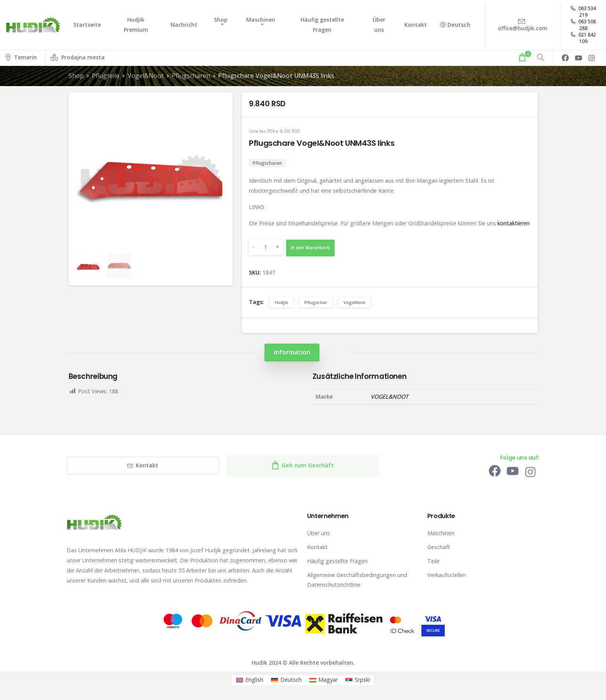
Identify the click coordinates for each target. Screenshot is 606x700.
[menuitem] (250, 680)
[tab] (292, 352)
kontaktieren (514, 223)
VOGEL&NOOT (389, 397)
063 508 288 (583, 25)
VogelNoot (354, 302)
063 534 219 (583, 12)
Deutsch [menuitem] (291, 680)
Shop (76, 76)
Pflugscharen (191, 76)
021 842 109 (583, 38)
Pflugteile (106, 76)
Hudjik (281, 302)
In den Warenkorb (310, 248)
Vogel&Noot (145, 76)
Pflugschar (316, 302)
